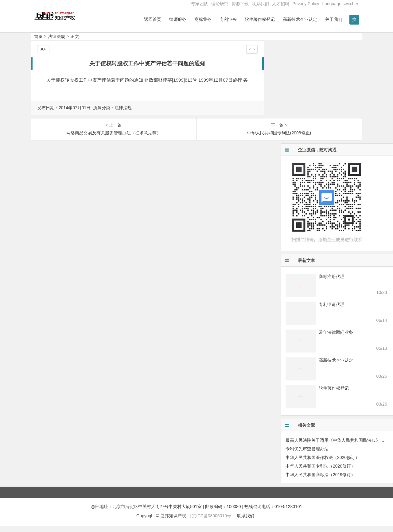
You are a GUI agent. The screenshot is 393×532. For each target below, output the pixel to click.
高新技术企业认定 (300, 19)
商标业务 (203, 19)
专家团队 (200, 4)
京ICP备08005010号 (212, 522)
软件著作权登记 (260, 19)
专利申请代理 (332, 310)
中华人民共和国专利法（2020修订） (320, 472)
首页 (38, 43)
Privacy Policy (306, 4)
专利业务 (228, 19)
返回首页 (153, 19)
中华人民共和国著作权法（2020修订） (323, 464)
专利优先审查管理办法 (307, 455)
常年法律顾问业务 (336, 338)
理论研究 (220, 4)
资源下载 (240, 4)
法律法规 (56, 43)
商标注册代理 (332, 283)
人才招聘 (281, 4)
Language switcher (340, 4)
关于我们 (334, 19)
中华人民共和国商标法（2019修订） (320, 481)
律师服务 (178, 19)
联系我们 (260, 4)
